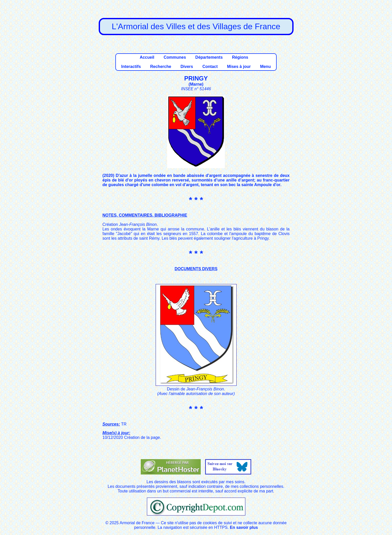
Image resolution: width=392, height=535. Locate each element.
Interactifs (131, 67)
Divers (187, 67)
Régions (240, 57)
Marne (196, 84)
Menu (265, 67)
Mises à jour (239, 67)
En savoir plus (244, 527)
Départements (209, 57)
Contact (210, 67)
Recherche (161, 67)
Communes (175, 57)
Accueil (147, 57)
